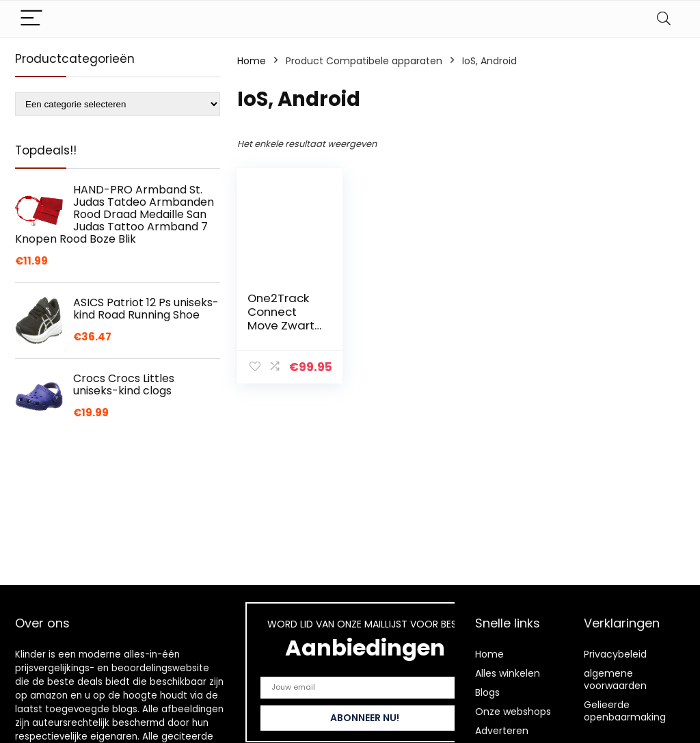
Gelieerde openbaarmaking (625, 711)
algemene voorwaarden (615, 679)
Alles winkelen (508, 673)
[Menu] (31, 19)
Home (252, 61)
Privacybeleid (615, 654)
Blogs (487, 692)
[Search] (664, 19)
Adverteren (502, 731)
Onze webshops (513, 712)
